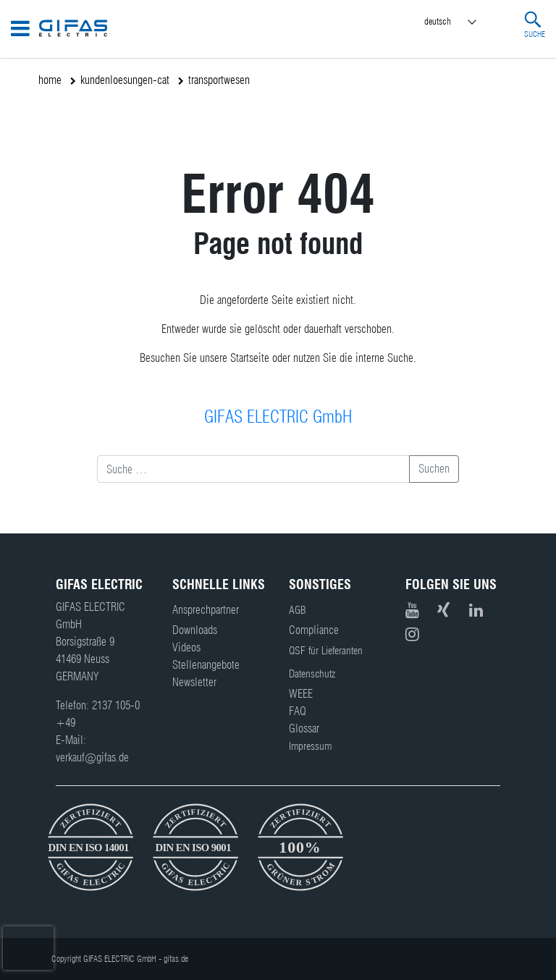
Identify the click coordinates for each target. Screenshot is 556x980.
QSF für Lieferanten (326, 651)
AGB (298, 610)
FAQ (298, 711)
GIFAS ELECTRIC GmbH (278, 417)
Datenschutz (312, 674)
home (50, 80)
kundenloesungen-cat (125, 80)
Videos (186, 647)
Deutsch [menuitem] (438, 21)
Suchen (434, 469)
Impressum (310, 746)
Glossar (304, 728)
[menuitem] (463, 22)
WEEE (301, 694)
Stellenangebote (206, 665)
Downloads (195, 630)
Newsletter (194, 682)
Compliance (314, 630)
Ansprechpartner (206, 610)
